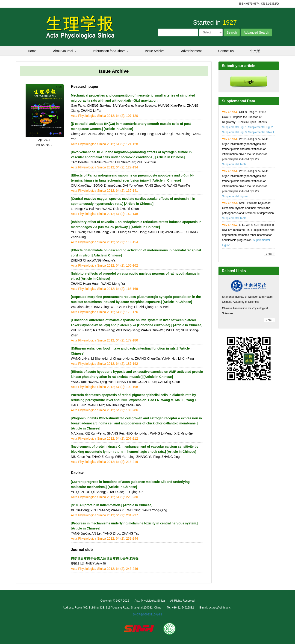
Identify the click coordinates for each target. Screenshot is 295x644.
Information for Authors (111, 51)
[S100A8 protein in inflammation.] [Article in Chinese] (112, 505)
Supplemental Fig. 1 (235, 127)
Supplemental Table (234, 164)
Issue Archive (155, 51)
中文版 (255, 51)
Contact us (226, 51)
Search (232, 32)
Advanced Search (256, 32)
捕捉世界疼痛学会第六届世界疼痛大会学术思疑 (105, 559)
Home (32, 51)
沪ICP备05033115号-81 (148, 615)
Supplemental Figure (235, 196)
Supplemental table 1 (261, 132)
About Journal (65, 51)
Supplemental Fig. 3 (235, 132)
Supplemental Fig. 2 (261, 127)
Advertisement (191, 51)
